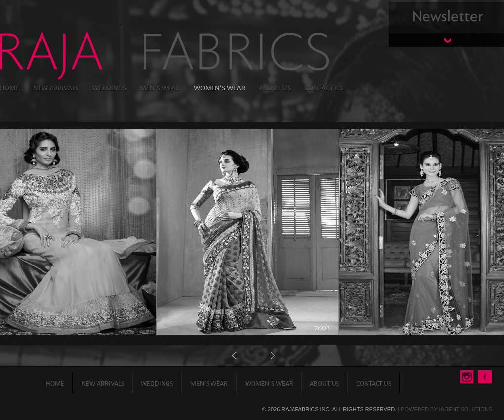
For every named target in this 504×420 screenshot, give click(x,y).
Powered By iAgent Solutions (446, 409)
